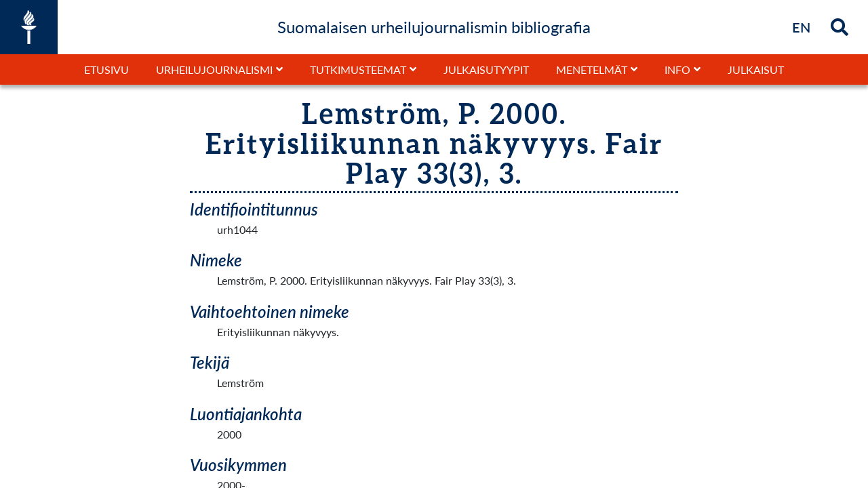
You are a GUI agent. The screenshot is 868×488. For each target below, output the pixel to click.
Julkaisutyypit (486, 69)
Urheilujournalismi (214, 69)
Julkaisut (756, 69)
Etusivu (106, 69)
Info (677, 69)
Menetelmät (592, 69)
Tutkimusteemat (358, 69)
